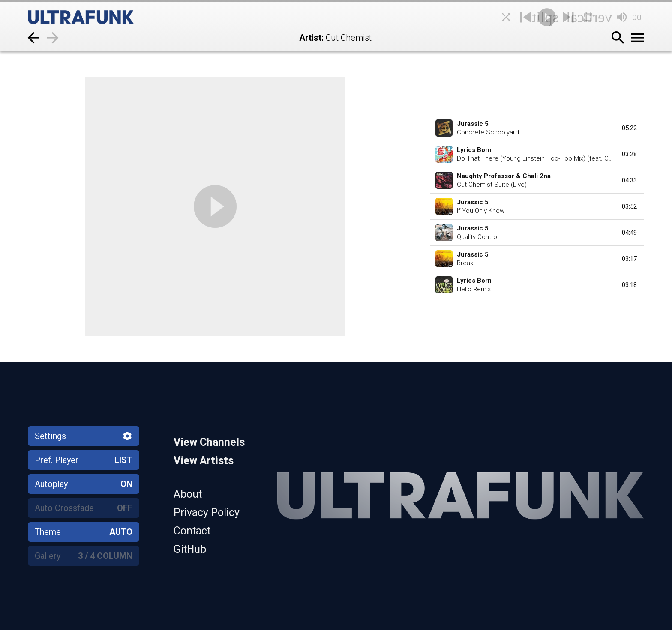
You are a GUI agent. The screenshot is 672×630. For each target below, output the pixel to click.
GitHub (190, 549)
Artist (310, 38)
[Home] (101, 17)
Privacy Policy (207, 512)
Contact (192, 531)
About (188, 494)
